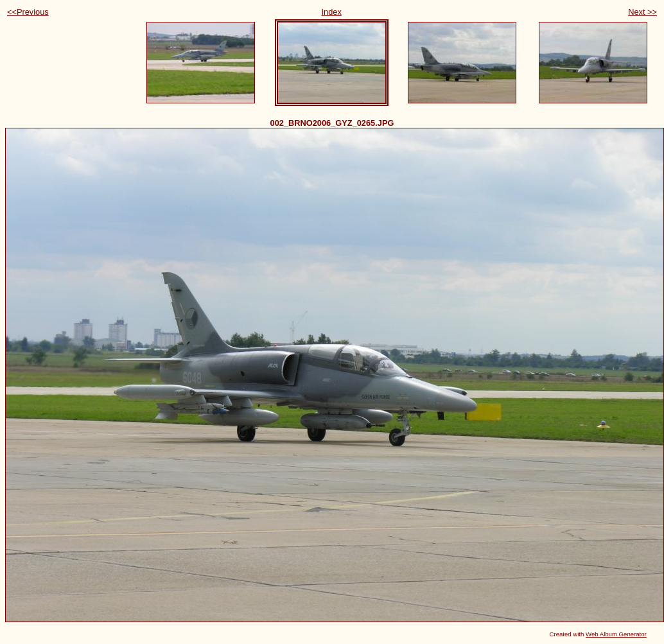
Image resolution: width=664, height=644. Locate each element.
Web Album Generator (616, 634)
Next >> (642, 12)
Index (332, 12)
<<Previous (28, 12)
